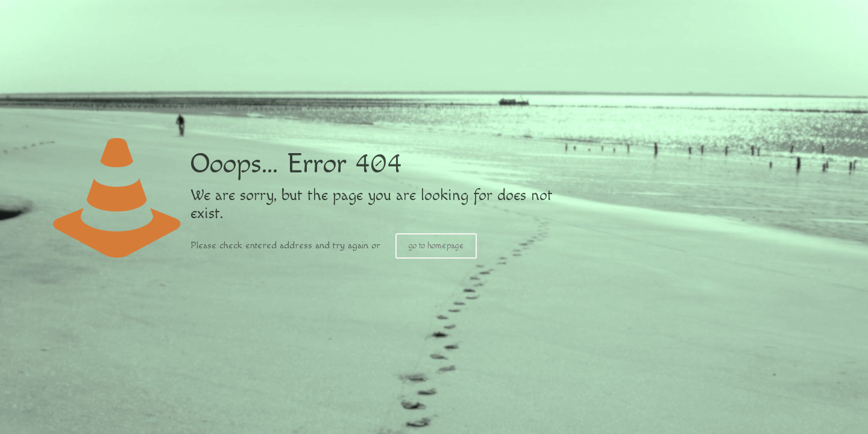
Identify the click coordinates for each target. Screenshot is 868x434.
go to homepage (436, 246)
